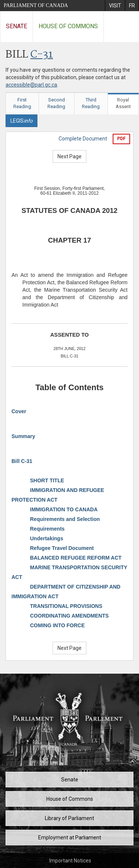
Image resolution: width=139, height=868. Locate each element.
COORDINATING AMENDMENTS (69, 616)
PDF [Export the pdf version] (121, 139)
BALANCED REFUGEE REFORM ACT (76, 558)
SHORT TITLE (47, 480)
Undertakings (47, 538)
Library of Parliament (69, 818)
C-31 (42, 55)
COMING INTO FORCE (57, 625)
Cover (19, 411)
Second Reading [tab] (56, 103)
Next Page (69, 156)
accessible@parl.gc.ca (31, 85)
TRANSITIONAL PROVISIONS (66, 606)
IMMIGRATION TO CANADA (64, 509)
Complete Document (83, 139)
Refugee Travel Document (62, 548)
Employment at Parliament (70, 838)
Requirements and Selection (65, 519)
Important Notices (70, 861)
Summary (23, 436)
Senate (16, 26)
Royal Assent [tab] (123, 103)
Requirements (47, 529)
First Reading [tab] (22, 103)
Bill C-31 (22, 461)
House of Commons (68, 26)
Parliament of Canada (36, 5)
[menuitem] (115, 6)
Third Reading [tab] (91, 103)
